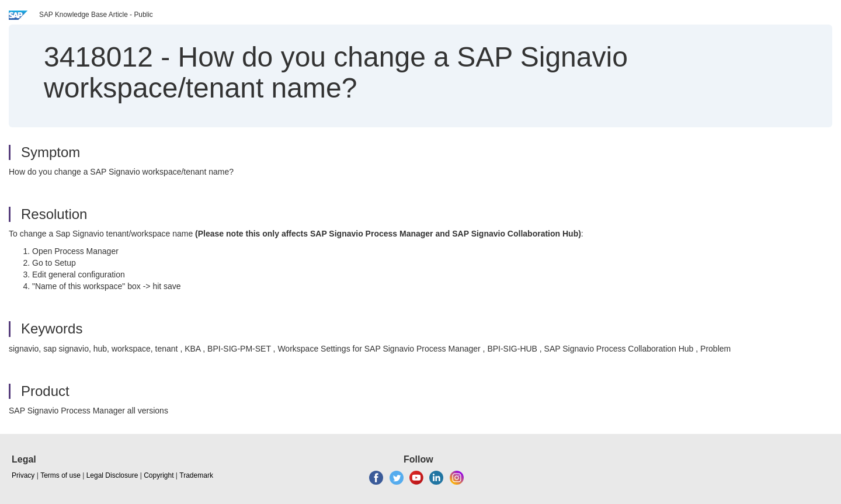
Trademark (196, 475)
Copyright (159, 475)
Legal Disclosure (112, 475)
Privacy (23, 475)
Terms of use (60, 475)
